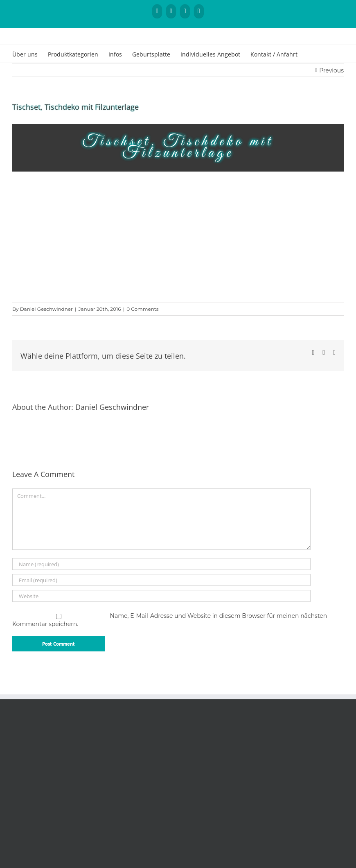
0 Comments (142, 309)
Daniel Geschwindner (46, 309)
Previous (331, 70)
